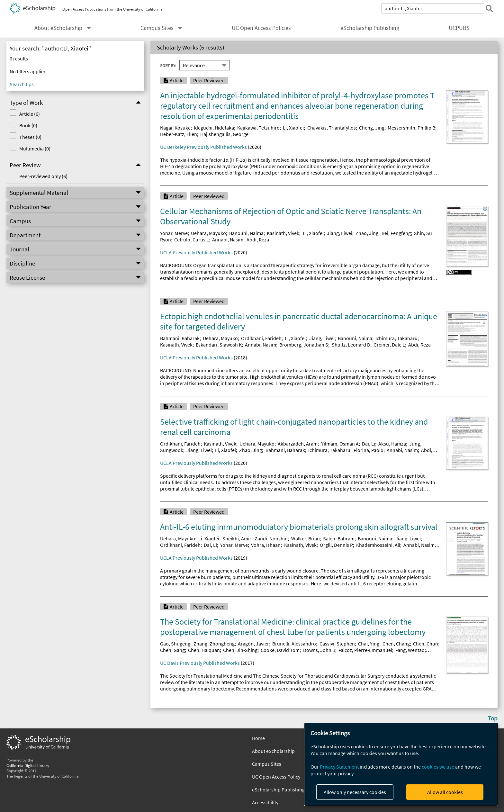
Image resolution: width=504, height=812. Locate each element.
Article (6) (30, 114)
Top (493, 718)
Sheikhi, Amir (237, 538)
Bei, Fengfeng (396, 233)
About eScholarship (58, 28)
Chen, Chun (426, 644)
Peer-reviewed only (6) (43, 176)
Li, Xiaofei (293, 128)
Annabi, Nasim (228, 239)
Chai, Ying (369, 644)
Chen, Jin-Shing (240, 650)
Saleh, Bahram (339, 538)
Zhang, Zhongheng (214, 644)
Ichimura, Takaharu (396, 338)
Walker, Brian (306, 538)
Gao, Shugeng (175, 644)
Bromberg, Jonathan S (304, 345)
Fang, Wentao (410, 650)
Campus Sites (157, 28)
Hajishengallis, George (224, 134)
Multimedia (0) (35, 149)
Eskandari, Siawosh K (219, 345)
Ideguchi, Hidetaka (214, 128)
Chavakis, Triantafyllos (332, 128)
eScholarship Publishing (370, 28)
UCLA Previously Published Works (196, 252)
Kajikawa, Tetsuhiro (258, 128)
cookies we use (438, 767)
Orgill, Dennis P (336, 545)
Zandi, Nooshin (271, 538)
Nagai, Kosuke (175, 128)
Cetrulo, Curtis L (192, 239)
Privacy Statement (339, 767)
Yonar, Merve (174, 233)
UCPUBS (459, 28)
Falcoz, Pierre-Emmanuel (365, 650)
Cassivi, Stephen (337, 644)
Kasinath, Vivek (283, 233)
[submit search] (489, 8)
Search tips (22, 84)
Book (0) (28, 125)
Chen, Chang (396, 644)
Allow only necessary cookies (355, 792)
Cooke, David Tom (280, 650)
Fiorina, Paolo (369, 450)
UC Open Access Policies (261, 28)
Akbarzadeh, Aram (298, 444)
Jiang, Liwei (340, 233)
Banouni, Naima (246, 233)
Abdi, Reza (258, 239)
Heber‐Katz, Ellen (179, 134)
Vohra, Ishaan (266, 545)
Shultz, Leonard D (351, 345)
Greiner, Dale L (389, 345)
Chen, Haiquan (204, 650)
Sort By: (168, 65)
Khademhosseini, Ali (378, 545)
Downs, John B (319, 650)
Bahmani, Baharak (180, 338)
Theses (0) (30, 137)
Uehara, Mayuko (208, 233)
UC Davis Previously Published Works (200, 663)
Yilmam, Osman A (340, 444)
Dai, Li (369, 444)
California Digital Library (28, 765)
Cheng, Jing (372, 128)
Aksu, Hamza (392, 444)
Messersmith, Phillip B (411, 128)
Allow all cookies (445, 792)
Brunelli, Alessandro (294, 644)
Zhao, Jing (367, 233)
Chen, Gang (172, 650)
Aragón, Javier (253, 644)
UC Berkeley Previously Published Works (203, 147)
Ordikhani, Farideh (261, 338)
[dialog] (401, 764)
